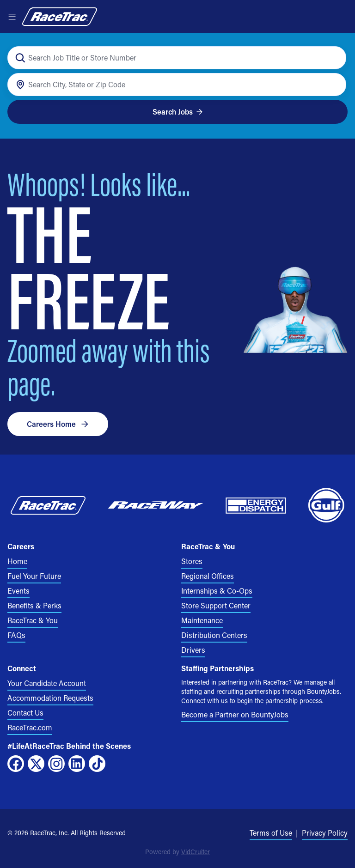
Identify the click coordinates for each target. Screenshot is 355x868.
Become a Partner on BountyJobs (235, 714)
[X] (36, 764)
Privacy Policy (325, 833)
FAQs (16, 635)
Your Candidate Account (47, 683)
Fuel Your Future (34, 576)
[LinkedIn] (77, 764)
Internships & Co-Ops (217, 591)
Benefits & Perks (34, 605)
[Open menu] (12, 17)
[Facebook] (16, 764)
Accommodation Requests (50, 698)
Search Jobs (178, 112)
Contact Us (25, 713)
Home (17, 561)
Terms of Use (271, 833)
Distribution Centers (214, 635)
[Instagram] (56, 764)
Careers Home (58, 424)
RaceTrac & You (33, 620)
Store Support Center (216, 605)
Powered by (177, 852)
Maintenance (202, 620)
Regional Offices (208, 576)
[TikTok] (97, 764)
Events (18, 591)
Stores (192, 561)
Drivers (193, 650)
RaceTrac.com (30, 727)
